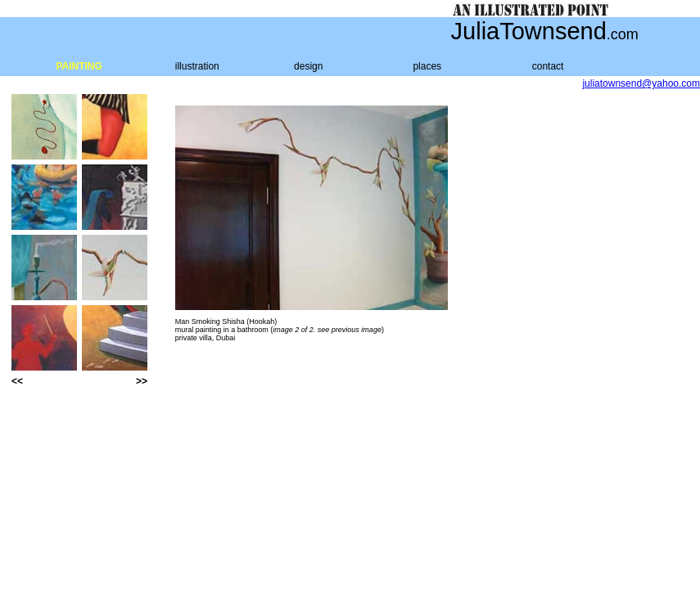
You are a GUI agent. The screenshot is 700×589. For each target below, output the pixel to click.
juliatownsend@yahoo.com (641, 83)
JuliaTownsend (529, 31)
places (427, 66)
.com (623, 34)
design (308, 66)
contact (548, 66)
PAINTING (79, 66)
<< (17, 381)
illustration (197, 66)
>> (142, 381)
